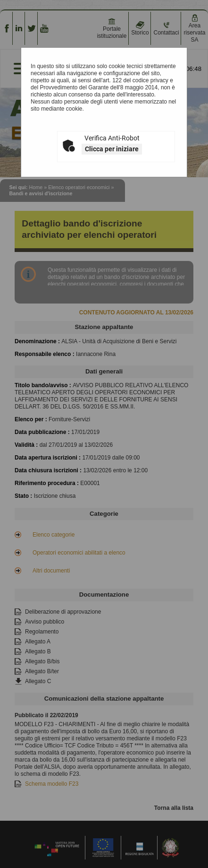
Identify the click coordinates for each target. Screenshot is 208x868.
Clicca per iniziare (112, 149)
